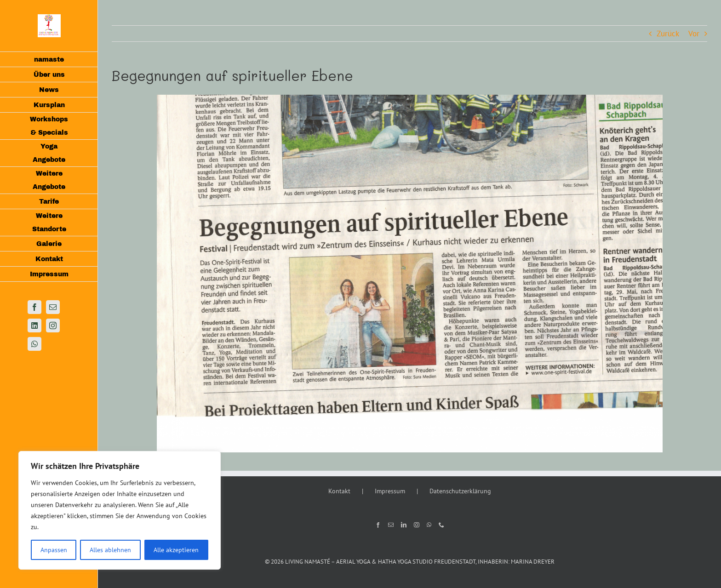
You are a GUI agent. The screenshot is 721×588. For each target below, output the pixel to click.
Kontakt (339, 491)
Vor (694, 34)
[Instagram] (417, 525)
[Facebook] (378, 525)
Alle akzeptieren (176, 550)
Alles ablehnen (110, 550)
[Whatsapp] (429, 525)
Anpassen (54, 550)
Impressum (390, 491)
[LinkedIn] (404, 525)
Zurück (668, 34)
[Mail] (391, 525)
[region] (120, 510)
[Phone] (441, 525)
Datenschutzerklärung (460, 491)
